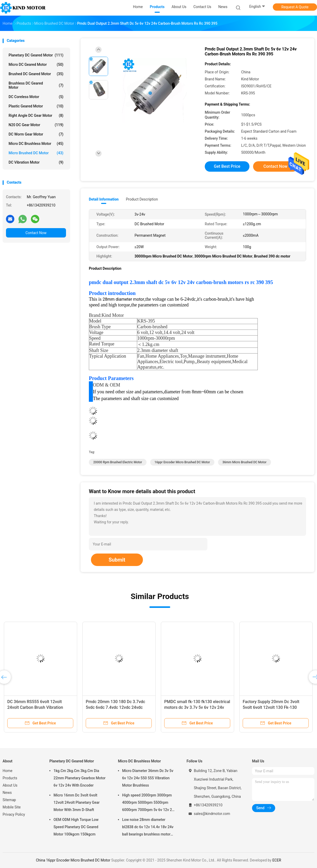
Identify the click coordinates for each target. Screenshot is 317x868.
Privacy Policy (14, 814)
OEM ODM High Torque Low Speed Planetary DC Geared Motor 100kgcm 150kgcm (76, 827)
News (7, 793)
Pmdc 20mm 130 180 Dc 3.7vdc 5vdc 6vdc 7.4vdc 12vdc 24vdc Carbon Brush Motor (115, 707)
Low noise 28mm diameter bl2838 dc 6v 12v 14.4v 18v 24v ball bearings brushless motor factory (148, 828)
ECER (277, 860)
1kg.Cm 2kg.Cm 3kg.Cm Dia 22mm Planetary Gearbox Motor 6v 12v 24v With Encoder (80, 778)
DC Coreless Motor (36, 97)
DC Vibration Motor (36, 162)
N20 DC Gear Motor (36, 125)
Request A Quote (295, 7)
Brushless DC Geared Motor (36, 85)
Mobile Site (12, 807)
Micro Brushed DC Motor (36, 153)
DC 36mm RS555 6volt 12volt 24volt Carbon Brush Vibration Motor (35, 707)
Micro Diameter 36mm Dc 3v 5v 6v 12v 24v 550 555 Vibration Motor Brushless (148, 778)
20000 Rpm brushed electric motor (118, 462)
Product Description (142, 199)
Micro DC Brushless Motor (36, 144)
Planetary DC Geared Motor (36, 55)
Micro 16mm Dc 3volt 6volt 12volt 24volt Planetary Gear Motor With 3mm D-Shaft (77, 802)
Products (10, 778)
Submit (117, 560)
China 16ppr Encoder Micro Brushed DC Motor (73, 860)
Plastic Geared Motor (36, 106)
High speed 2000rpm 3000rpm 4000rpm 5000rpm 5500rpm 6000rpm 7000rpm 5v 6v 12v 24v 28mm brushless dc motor (149, 803)
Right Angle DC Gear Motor (36, 115)
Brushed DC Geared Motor (36, 74)
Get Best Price (227, 166)
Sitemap (9, 800)
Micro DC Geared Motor (36, 65)
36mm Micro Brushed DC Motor (245, 462)
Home (8, 771)
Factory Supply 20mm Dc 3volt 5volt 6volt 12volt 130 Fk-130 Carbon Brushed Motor (271, 707)
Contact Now (36, 233)
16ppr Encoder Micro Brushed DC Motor (182, 462)
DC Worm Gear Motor (36, 134)
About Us (10, 785)
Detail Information (104, 199)
